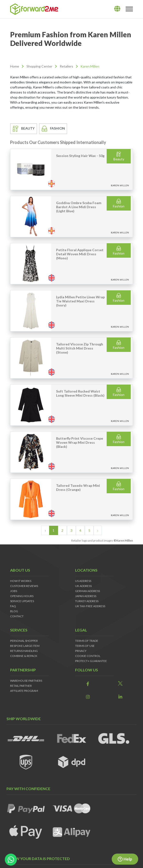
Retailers (66, 66)
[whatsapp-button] (11, 860)
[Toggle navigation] (129, 9)
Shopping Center (39, 66)
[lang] (117, 9)
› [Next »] (98, 530)
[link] (88, 684)
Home (15, 66)
